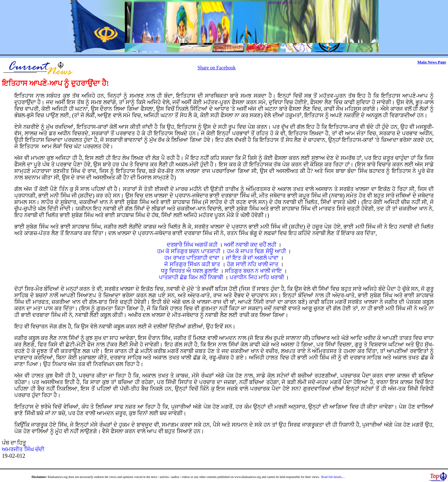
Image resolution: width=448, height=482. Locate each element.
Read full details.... (333, 477)
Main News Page (432, 62)
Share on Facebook (217, 68)
